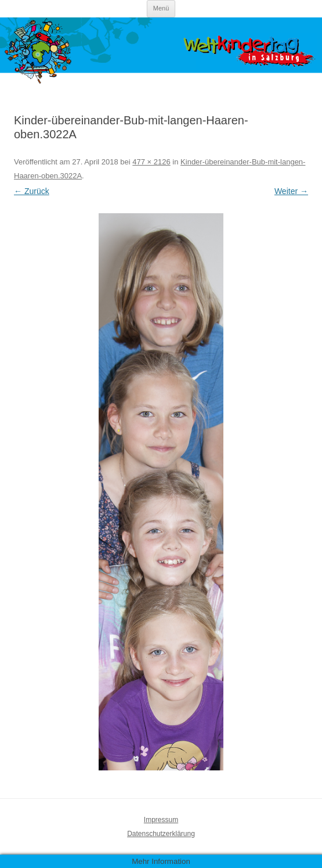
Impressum (161, 820)
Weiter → (291, 191)
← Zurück (32, 191)
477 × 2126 (151, 162)
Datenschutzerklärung (161, 834)
